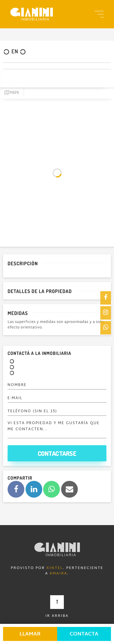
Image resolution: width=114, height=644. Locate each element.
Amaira (58, 574)
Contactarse (57, 453)
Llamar (30, 634)
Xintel (55, 568)
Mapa (12, 93)
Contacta (84, 634)
